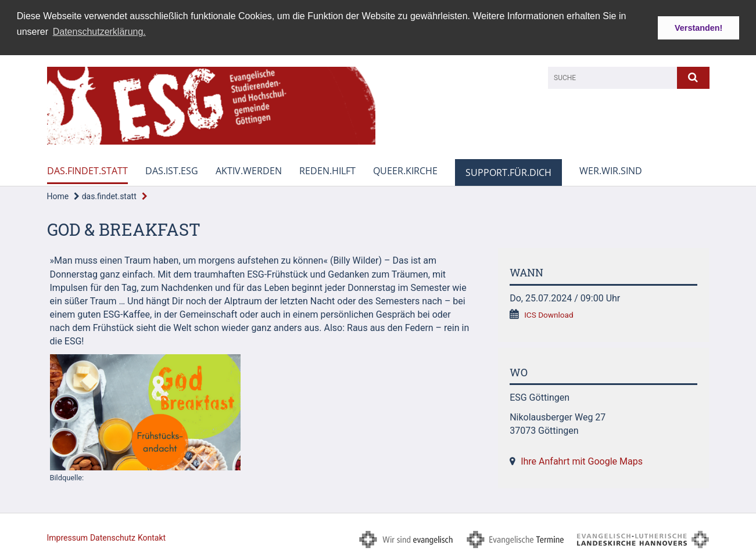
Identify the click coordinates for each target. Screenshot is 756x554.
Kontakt (152, 537)
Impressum (67, 537)
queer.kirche (405, 170)
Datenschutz (113, 537)
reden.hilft (327, 170)
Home (58, 196)
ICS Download (549, 314)
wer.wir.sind (611, 170)
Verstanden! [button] (698, 28)
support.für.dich (508, 172)
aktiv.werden (249, 170)
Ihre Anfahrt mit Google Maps (582, 461)
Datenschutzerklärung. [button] (99, 32)
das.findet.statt (87, 170)
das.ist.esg (172, 170)
